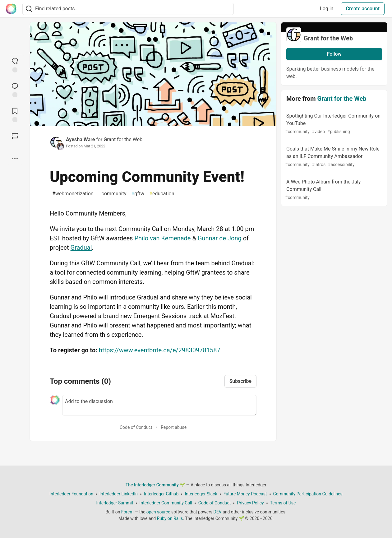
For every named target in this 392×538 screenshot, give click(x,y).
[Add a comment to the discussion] (159, 405)
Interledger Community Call (166, 503)
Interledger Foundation (71, 494)
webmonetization (73, 194)
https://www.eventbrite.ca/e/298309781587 (160, 350)
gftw (138, 194)
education (162, 194)
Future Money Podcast (245, 494)
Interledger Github (161, 494)
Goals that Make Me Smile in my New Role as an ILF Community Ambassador (334, 157)
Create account (363, 9)
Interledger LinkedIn (119, 494)
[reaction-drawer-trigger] (15, 65)
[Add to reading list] (15, 114)
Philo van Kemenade (162, 238)
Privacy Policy (250, 503)
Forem (127, 512)
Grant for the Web (123, 139)
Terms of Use (283, 503)
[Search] (29, 9)
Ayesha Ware (80, 139)
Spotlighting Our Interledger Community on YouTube (334, 124)
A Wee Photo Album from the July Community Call (334, 190)
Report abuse (174, 427)
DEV (218, 512)
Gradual (81, 248)
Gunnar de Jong (220, 238)
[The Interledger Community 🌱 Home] (11, 9)
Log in (327, 9)
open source (158, 512)
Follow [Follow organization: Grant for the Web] (334, 54)
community (113, 194)
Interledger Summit (115, 503)
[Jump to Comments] (15, 90)
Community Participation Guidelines (308, 494)
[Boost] (15, 136)
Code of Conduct (136, 427)
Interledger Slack (201, 494)
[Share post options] (15, 159)
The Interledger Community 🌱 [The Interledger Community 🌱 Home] (155, 485)
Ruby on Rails (170, 518)
